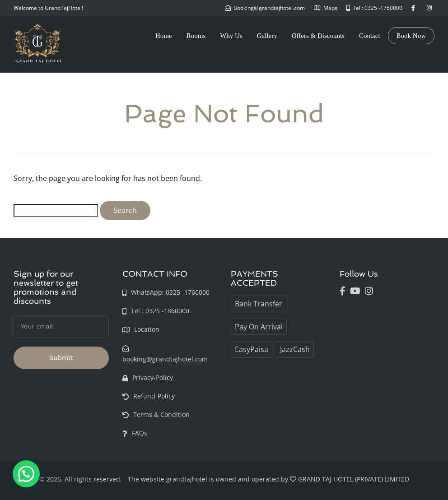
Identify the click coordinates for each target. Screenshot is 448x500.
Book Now (411, 36)
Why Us (231, 36)
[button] (26, 474)
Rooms (196, 36)
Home (164, 36)
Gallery (267, 36)
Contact (370, 36)
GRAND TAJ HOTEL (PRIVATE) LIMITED (354, 479)
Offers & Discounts (318, 36)
